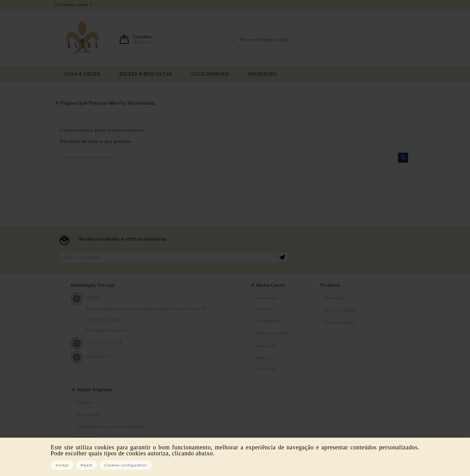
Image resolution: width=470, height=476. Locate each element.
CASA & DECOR (82, 74)
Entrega (332, 298)
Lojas (330, 395)
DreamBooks (338, 407)
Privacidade (337, 310)
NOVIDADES (262, 74)
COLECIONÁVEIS (210, 74)
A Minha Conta (199, 285)
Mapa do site (338, 382)
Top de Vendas (252, 322)
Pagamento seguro (344, 358)
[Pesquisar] (235, 157)
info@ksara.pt (101, 379)
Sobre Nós (335, 346)
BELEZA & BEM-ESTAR (146, 74)
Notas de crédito (204, 333)
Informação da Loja (94, 285)
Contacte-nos (338, 370)
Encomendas (200, 321)
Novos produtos (253, 310)
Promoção (248, 298)
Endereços (198, 346)
